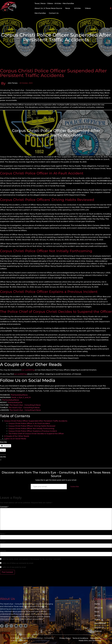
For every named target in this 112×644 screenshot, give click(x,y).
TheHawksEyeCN (15, 402)
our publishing (28, 370)
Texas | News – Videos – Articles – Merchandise (54, 3)
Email (3, 542)
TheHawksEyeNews (19, 395)
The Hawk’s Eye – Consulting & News (25, 405)
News (68, 8)
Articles (77, 8)
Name (3, 534)
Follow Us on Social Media (15, 439)
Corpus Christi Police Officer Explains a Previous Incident (33, 431)
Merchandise (40, 13)
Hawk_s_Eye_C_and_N (21, 397)
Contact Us (54, 13)
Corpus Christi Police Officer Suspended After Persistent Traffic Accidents (36, 421)
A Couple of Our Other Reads (17, 436)
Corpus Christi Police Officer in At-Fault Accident (29, 423)
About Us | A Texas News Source (48, 8)
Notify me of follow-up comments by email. (18, 563)
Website (3, 551)
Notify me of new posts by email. (14, 567)
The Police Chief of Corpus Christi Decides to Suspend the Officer (36, 434)
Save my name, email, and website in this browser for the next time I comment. (31, 559)
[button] (68, 8)
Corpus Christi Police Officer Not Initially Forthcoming (31, 429)
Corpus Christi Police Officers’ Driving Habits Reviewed (32, 426)
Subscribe (75, 487)
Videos (88, 8)
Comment (4, 507)
